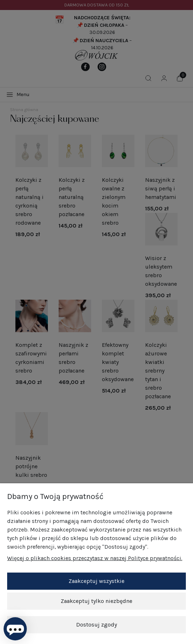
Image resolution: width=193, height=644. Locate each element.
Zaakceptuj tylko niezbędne (96, 601)
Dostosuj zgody (96, 625)
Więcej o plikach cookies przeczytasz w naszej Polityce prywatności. (95, 558)
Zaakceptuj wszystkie (96, 581)
